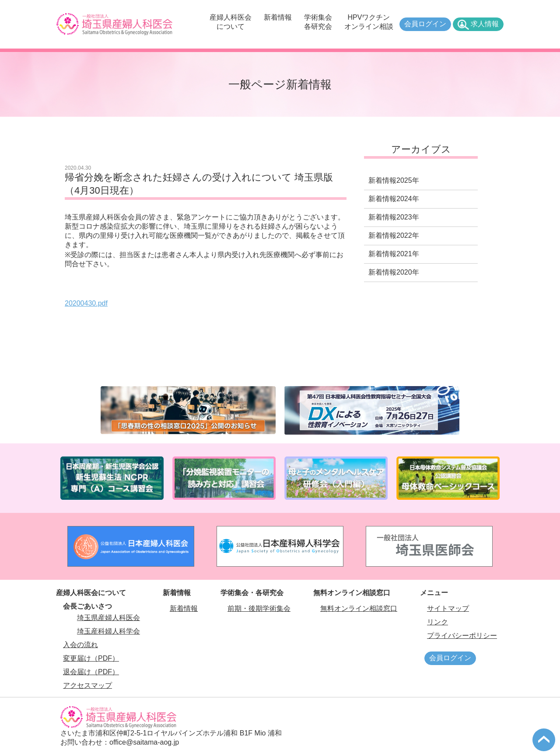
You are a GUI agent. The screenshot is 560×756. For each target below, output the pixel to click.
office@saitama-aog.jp (144, 742)
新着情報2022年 (394, 235)
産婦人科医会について (231, 22)
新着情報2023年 (394, 217)
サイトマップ (448, 608)
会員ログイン (425, 24)
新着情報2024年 (394, 199)
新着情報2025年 (394, 180)
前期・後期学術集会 (259, 608)
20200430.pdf (86, 303)
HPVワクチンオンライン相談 (369, 22)
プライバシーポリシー (462, 636)
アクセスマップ (87, 685)
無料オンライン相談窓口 (359, 608)
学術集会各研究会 (318, 22)
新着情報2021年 (394, 254)
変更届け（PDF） (91, 658)
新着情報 (278, 17)
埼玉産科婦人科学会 (108, 631)
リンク (437, 622)
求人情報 (485, 24)
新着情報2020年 (394, 272)
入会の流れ (80, 645)
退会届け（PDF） (91, 672)
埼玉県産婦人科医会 (108, 618)
